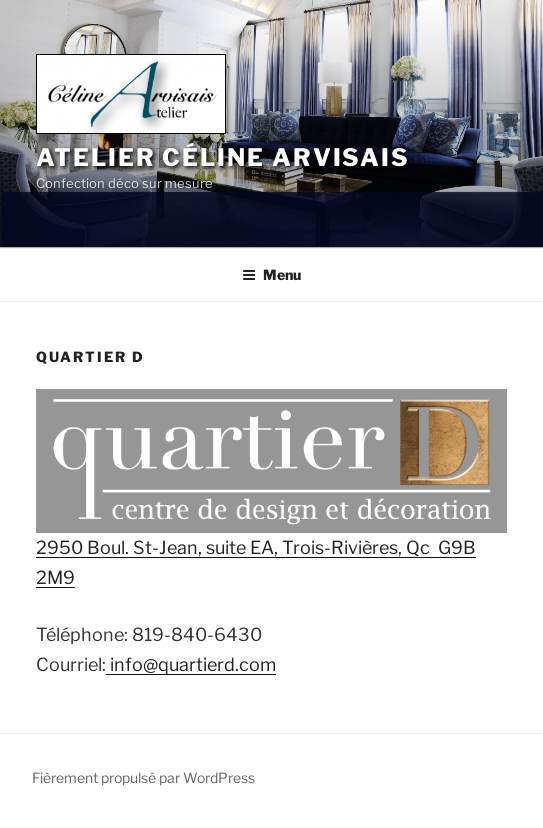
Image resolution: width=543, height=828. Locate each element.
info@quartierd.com (191, 664)
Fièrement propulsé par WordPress (143, 777)
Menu (271, 274)
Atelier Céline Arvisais (223, 157)
